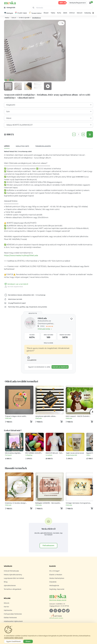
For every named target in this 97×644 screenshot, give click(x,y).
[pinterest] (59, 611)
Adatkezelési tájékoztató (13, 622)
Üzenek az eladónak (60, 367)
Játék (65, 13)
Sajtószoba (8, 611)
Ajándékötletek (10, 586)
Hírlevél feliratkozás (11, 571)
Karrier (6, 607)
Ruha (59, 13)
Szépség (88, 13)
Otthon (72, 13)
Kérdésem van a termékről (16, 284)
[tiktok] (68, 611)
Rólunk (7, 603)
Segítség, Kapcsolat (57, 589)
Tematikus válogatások (13, 589)
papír (24, 303)
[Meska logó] (71, 598)
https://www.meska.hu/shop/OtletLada (21, 256)
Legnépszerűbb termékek (14, 578)
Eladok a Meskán (56, 575)
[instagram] (55, 611)
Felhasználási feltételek (13, 614)
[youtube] (64, 611)
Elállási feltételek (10, 618)
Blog (6, 582)
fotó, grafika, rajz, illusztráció (27, 307)
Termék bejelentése (13, 287)
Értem (28, 641)
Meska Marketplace (57, 578)
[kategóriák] (10, 8)
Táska (53, 13)
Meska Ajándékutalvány (13, 575)
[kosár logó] (90, 3)
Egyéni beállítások (14, 641)
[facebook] (51, 611)
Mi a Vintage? (54, 571)
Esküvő (80, 13)
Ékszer (46, 13)
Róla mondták (48, 343)
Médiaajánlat (54, 586)
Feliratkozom (48, 546)
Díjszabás (53, 582)
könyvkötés (42, 307)
